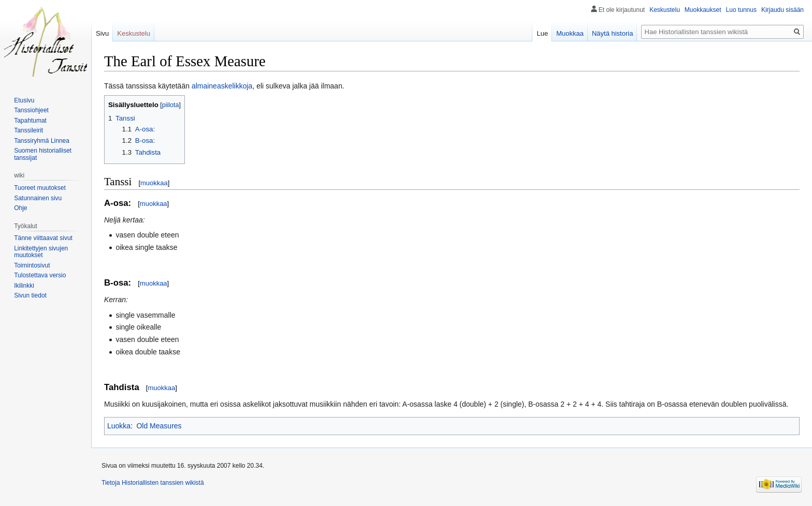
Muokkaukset (703, 10)
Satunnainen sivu (38, 198)
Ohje (20, 208)
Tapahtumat (30, 121)
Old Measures (159, 426)
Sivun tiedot (30, 295)
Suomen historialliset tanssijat (43, 154)
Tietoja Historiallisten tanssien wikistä (153, 483)
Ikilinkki (24, 286)
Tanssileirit (28, 130)
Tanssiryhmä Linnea (42, 141)
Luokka (119, 426)
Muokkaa (570, 33)
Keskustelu (665, 10)
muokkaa (154, 183)
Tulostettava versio (40, 275)
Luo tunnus (741, 10)
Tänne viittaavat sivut (43, 238)
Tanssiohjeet (31, 110)
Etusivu (24, 100)
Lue (542, 33)
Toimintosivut (32, 265)
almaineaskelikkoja (222, 86)
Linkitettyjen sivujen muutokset (41, 252)
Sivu (102, 33)
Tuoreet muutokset (40, 188)
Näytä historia (612, 33)
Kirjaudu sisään (782, 10)
